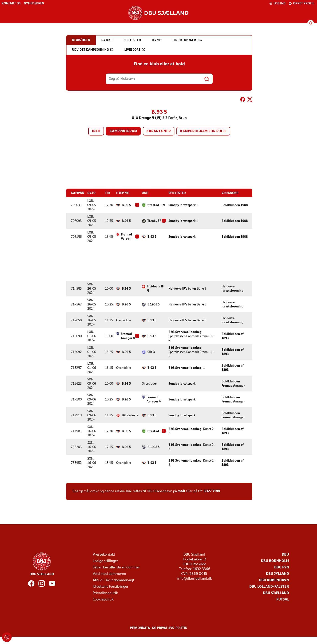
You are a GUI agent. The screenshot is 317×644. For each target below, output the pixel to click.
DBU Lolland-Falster (269, 587)
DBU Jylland (277, 574)
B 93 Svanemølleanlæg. (185, 332)
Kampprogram (123, 131)
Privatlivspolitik (105, 593)
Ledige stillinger (105, 561)
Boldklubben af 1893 (232, 336)
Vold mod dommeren (109, 574)
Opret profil (301, 3)
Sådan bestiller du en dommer (116, 568)
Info (96, 131)
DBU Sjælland (276, 593)
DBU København (274, 580)
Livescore (135, 50)
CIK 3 (151, 352)
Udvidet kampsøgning (93, 50)
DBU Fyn (282, 568)
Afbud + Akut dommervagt (114, 580)
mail (181, 491)
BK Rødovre (130, 416)
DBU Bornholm (275, 561)
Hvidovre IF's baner (182, 289)
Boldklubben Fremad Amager (233, 384)
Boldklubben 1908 (235, 205)
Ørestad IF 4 (156, 205)
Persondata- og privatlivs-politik (159, 628)
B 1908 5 (153, 305)
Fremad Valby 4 (126, 237)
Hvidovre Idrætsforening (232, 289)
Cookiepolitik (103, 600)
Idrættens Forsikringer (111, 587)
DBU (285, 555)
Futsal (283, 600)
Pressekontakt (104, 555)
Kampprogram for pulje (203, 131)
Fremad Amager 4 (128, 336)
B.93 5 (126, 205)
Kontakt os (11, 4)
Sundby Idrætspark (182, 205)
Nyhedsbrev (34, 4)
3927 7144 (212, 491)
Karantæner (159, 131)
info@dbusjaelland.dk (195, 579)
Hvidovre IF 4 (155, 289)
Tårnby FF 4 (156, 221)
